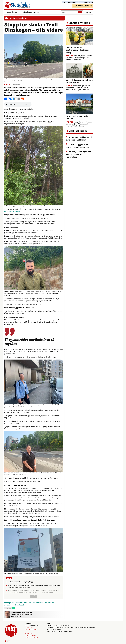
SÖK (80, 12)
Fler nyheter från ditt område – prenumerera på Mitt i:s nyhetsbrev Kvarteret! (29, 604)
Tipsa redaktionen (31, 630)
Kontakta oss (29, 628)
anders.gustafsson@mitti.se (22, 614)
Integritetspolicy (30, 636)
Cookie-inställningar (31, 638)
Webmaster (29, 634)
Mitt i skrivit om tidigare (13, 211)
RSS (7, 641)
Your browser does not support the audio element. (18, 104)
